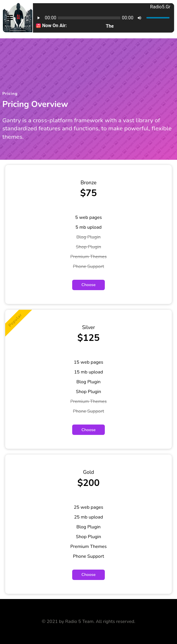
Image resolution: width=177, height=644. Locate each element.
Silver (88, 327)
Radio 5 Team (79, 622)
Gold (89, 472)
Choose (88, 285)
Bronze (88, 183)
